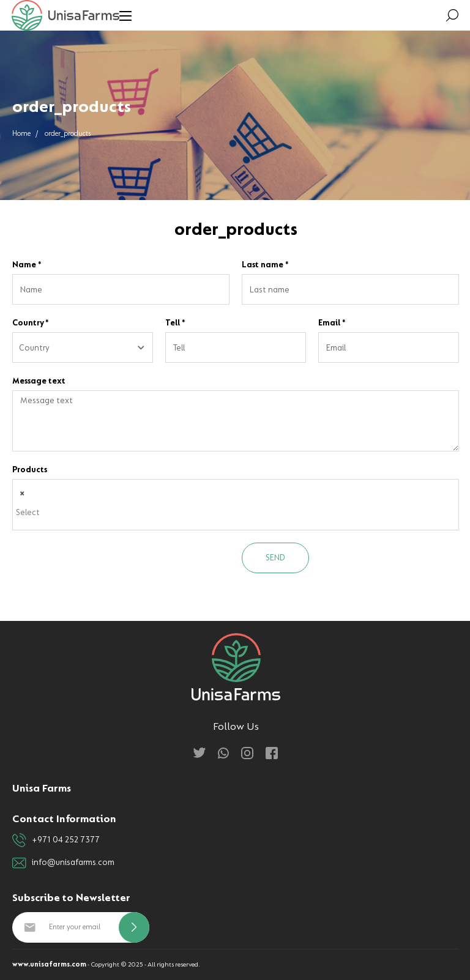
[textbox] (239, 513)
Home (21, 134)
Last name (265, 265)
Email (332, 323)
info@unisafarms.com (63, 863)
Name (27, 265)
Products (30, 470)
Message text (39, 381)
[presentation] (105, 566)
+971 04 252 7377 (56, 840)
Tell (175, 323)
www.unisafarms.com (49, 964)
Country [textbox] (34, 348)
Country (31, 323)
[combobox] (83, 347)
